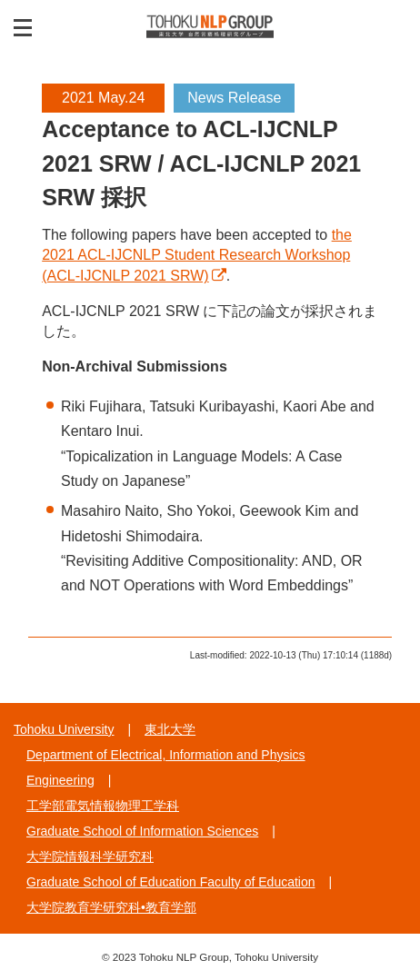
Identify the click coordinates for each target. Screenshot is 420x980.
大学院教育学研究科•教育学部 (111, 907)
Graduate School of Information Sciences (142, 831)
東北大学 (170, 729)
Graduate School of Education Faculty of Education (171, 882)
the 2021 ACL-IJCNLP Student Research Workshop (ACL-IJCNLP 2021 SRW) (197, 256)
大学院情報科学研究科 (90, 856)
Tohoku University (64, 729)
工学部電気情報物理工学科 (103, 806)
